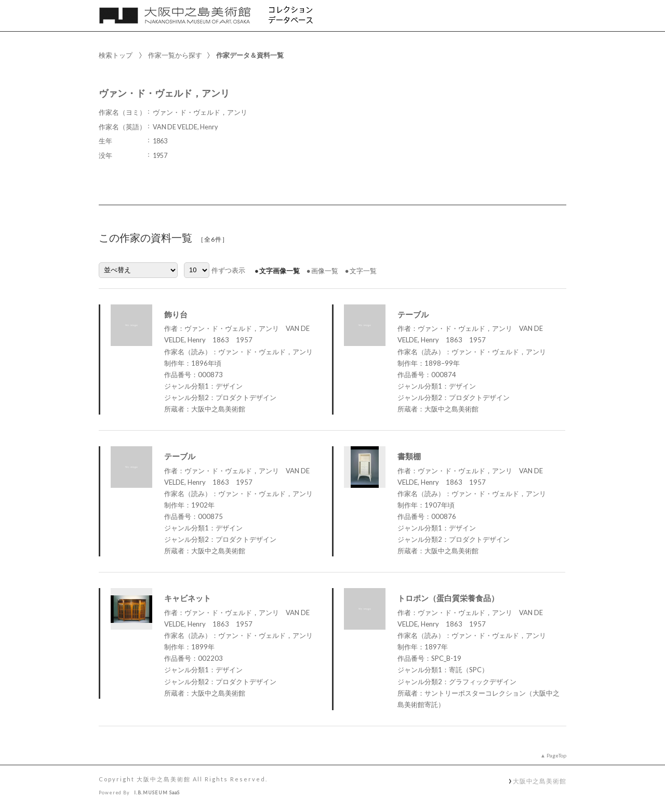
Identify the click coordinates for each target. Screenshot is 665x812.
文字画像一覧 (280, 271)
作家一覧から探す (175, 55)
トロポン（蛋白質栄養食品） (448, 598)
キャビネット (188, 598)
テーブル (413, 314)
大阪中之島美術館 (540, 781)
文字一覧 (363, 271)
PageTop (556, 755)
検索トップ (116, 55)
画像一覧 (325, 271)
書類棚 (409, 456)
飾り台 (176, 314)
